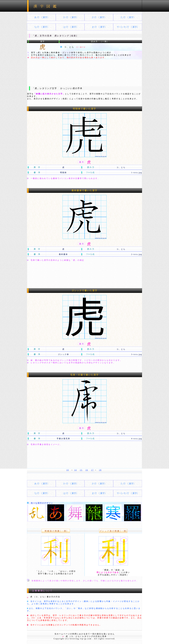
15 (81, 470)
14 (75, 470)
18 (100, 470)
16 (87, 470)
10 (68, 470)
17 (92, 470)
